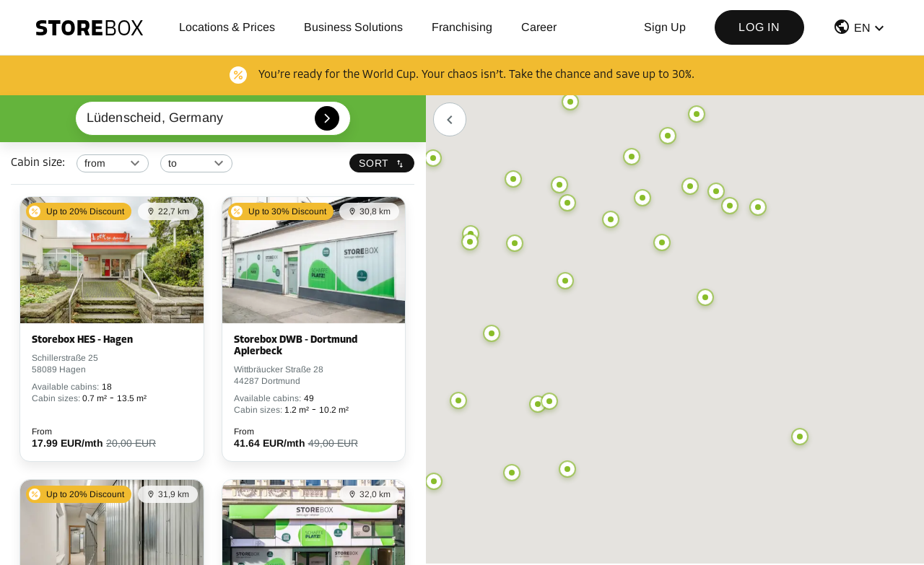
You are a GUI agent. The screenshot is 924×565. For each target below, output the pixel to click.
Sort (382, 163)
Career (539, 27)
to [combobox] (173, 163)
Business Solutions (353, 27)
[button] (860, 30)
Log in (759, 27)
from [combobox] (95, 163)
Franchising (462, 27)
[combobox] (213, 118)
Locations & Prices (227, 27)
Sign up (665, 27)
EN (862, 28)
